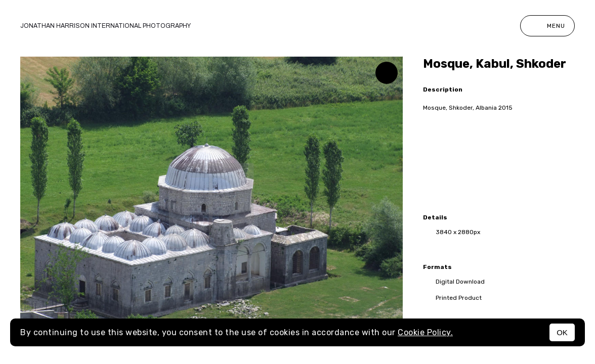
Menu (547, 26)
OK (562, 332)
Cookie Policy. (425, 332)
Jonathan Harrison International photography (105, 26)
